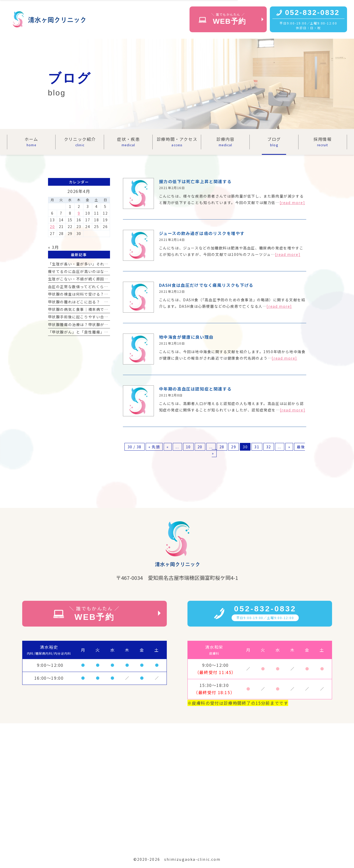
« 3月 (54, 247)
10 (188, 447)
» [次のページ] (289, 447)
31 (257, 447)
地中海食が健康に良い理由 (186, 337)
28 (222, 447)
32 (269, 447)
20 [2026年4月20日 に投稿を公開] (52, 226)
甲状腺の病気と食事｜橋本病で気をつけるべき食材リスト (100, 309)
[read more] (292, 202)
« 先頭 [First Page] (154, 447)
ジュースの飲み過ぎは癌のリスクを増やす (202, 233)
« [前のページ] (168, 447)
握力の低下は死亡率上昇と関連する (195, 181)
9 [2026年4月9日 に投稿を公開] (79, 213)
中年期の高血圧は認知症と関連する (195, 389)
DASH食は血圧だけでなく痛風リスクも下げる (206, 285)
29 (234, 447)
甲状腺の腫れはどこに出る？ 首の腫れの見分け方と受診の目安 (106, 302)
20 (200, 447)
